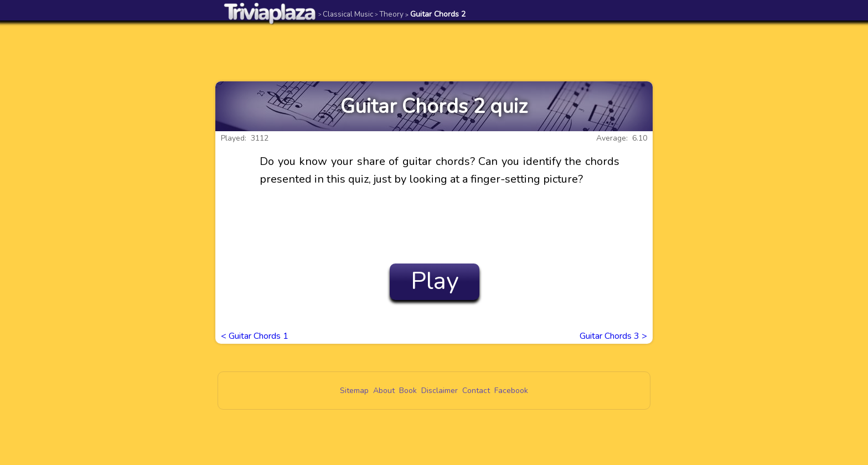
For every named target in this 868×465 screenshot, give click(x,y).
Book (408, 391)
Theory (389, 14)
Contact (476, 391)
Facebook (511, 391)
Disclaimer (440, 391)
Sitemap (354, 391)
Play (435, 281)
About (384, 391)
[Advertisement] (434, 51)
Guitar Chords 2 (435, 14)
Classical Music (346, 14)
